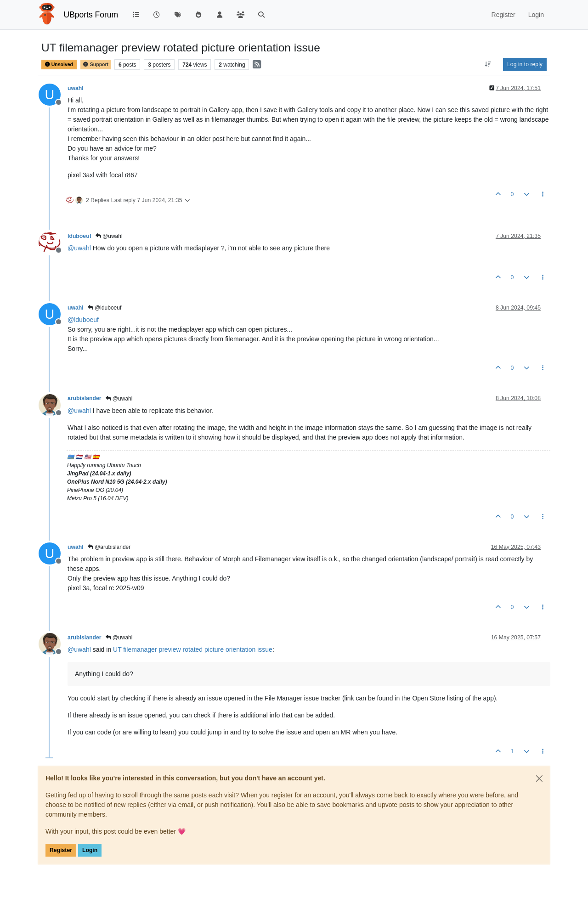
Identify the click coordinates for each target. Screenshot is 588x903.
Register (61, 850)
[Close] (539, 779)
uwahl (76, 88)
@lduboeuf (105, 308)
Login (90, 850)
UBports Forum (91, 15)
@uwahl (109, 236)
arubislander (85, 398)
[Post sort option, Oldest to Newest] (488, 64)
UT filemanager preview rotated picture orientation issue (193, 649)
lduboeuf (79, 236)
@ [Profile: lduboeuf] (83, 320)
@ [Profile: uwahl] (79, 248)
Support (96, 65)
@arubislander (109, 547)
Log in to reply (525, 64)
